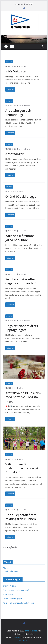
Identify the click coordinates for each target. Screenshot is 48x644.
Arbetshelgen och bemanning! (18, 112)
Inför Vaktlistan (17, 71)
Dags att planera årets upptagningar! (22, 328)
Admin (21, 191)
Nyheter (9, 62)
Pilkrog (6, 568)
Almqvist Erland (24, 66)
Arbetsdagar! (15, 154)
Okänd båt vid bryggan (22, 196)
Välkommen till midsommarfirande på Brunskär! (22, 468)
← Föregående (10, 547)
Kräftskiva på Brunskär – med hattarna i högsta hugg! (23, 397)
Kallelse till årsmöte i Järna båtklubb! (20, 238)
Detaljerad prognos (11, 571)
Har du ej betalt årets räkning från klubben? (21, 517)
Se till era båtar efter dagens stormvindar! (20, 281)
